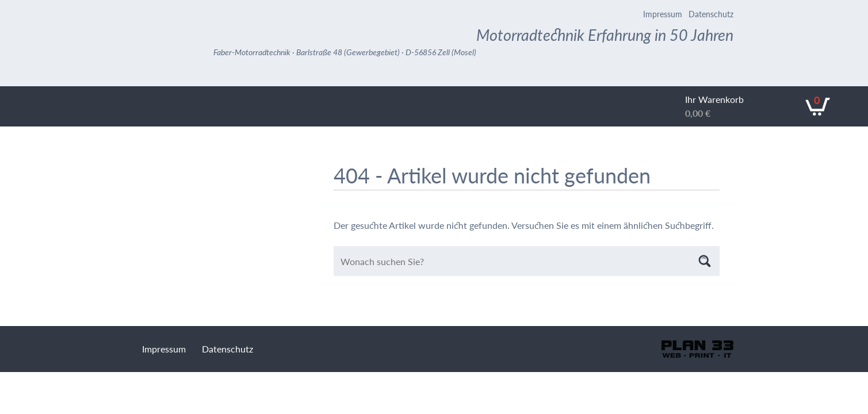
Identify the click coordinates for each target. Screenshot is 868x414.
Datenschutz (711, 14)
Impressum (663, 14)
